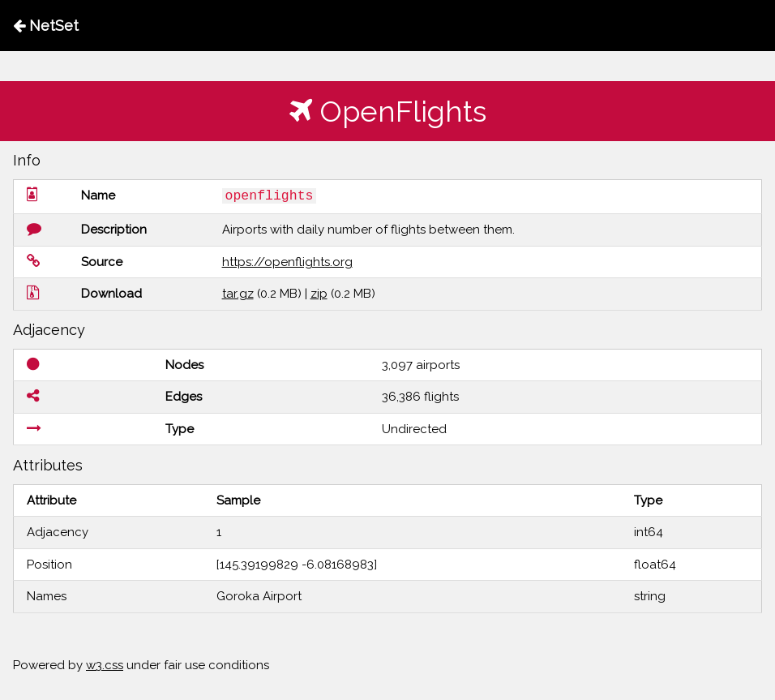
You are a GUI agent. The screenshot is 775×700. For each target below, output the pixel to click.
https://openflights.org (287, 262)
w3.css (105, 665)
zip (319, 294)
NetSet (46, 26)
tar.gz (238, 294)
